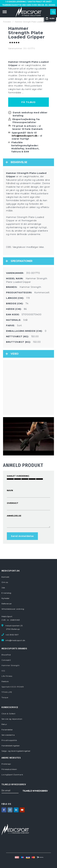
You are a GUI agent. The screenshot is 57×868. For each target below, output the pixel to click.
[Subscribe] (35, 791)
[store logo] (29, 12)
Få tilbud (28, 102)
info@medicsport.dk (25, 136)
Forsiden (7, 22)
